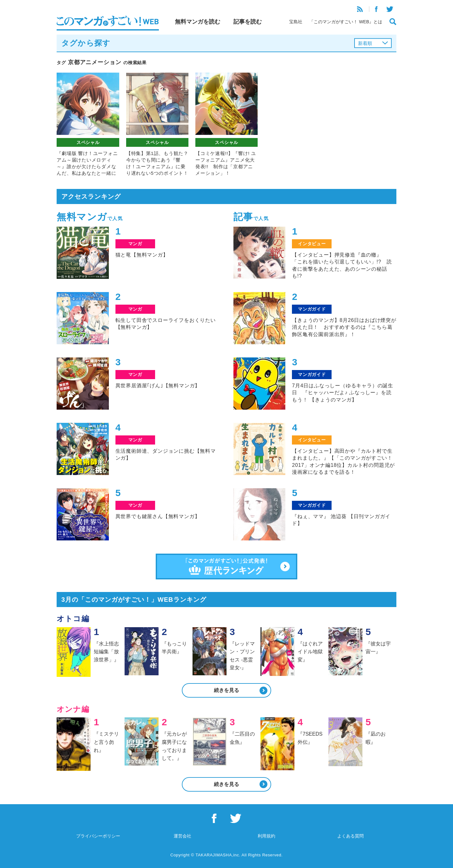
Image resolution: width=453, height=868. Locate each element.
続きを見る (226, 690)
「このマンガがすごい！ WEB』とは (346, 22)
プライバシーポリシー (98, 836)
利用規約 (266, 836)
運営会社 (182, 836)
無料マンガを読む (198, 22)
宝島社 (296, 22)
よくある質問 (350, 836)
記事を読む (248, 22)
